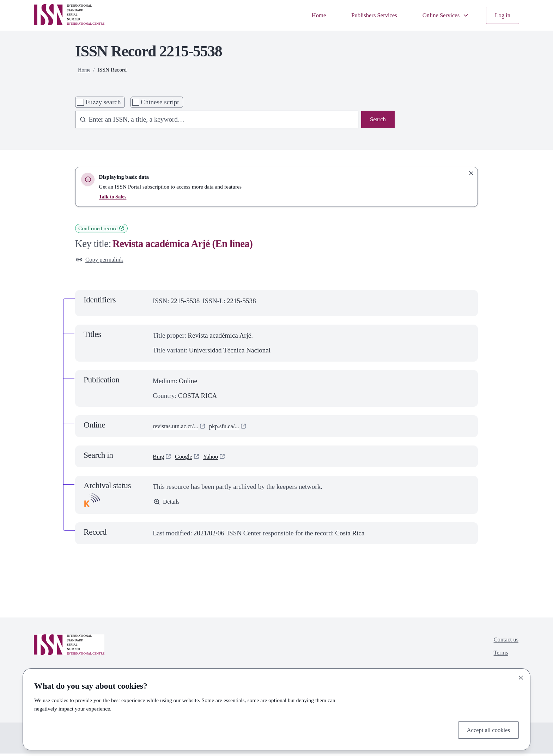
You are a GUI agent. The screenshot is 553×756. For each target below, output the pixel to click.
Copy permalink (102, 260)
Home (303, 15)
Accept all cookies (485, 729)
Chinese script (160, 102)
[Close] (521, 676)
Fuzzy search (103, 102)
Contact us (504, 642)
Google (187, 458)
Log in (502, 15)
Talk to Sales (114, 196)
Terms (498, 657)
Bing (159, 458)
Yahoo (216, 458)
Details (168, 504)
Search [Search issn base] (377, 120)
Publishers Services (363, 15)
